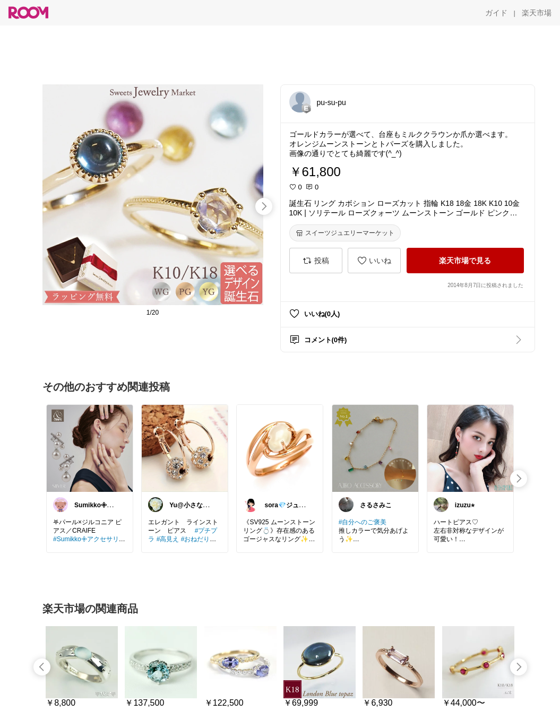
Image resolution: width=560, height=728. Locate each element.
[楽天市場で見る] (465, 261)
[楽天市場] (537, 13)
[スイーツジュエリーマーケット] (345, 233)
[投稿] (316, 261)
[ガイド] (496, 13)
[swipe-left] (42, 667)
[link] (90, 448)
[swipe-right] (264, 206)
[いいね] (374, 261)
